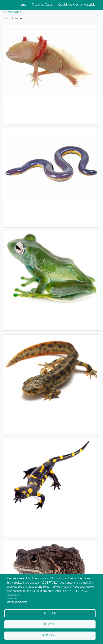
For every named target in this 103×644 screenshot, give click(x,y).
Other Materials (85, 5)
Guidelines (67, 5)
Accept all (50, 635)
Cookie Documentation (17, 602)
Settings (50, 613)
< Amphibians (12, 12)
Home (22, 5)
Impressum (12, 599)
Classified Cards (42, 5)
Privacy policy (13, 595)
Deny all (50, 624)
